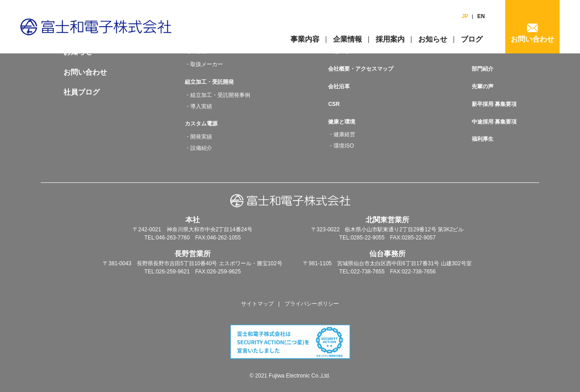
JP (465, 16)
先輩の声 (483, 86)
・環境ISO (341, 146)
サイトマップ (257, 304)
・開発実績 (198, 137)
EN (481, 16)
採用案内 (390, 39)
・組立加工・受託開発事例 (217, 95)
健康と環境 (342, 122)
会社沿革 (339, 86)
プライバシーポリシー (312, 304)
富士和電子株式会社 (96, 27)
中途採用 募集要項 (494, 122)
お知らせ (433, 39)
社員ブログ (82, 92)
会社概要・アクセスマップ (361, 69)
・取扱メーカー (204, 64)
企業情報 (348, 39)
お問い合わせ (532, 39)
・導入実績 (198, 106)
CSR (334, 104)
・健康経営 (342, 134)
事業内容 (305, 39)
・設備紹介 (198, 148)
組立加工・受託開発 (209, 82)
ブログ (472, 39)
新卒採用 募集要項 (494, 104)
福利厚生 (483, 139)
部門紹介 (483, 69)
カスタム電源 (201, 124)
